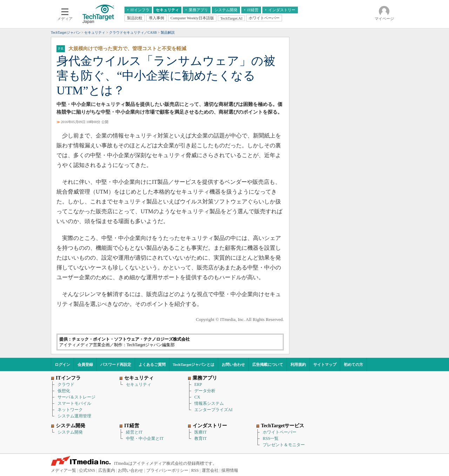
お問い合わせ (233, 364)
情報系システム (209, 403)
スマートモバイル (74, 403)
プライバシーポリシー (167, 470)
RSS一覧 (271, 438)
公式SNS (87, 470)
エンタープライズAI (213, 410)
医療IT (200, 432)
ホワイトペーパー (280, 432)
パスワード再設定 (116, 364)
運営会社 (210, 470)
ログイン (62, 364)
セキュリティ (139, 384)
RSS (195, 470)
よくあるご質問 (152, 364)
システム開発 (70, 432)
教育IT (200, 438)
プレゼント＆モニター (284, 445)
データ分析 (205, 391)
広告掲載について (268, 364)
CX (197, 397)
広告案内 (107, 470)
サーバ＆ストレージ (76, 397)
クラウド (66, 384)
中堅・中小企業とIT (145, 438)
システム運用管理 (74, 416)
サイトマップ (325, 364)
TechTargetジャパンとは (194, 364)
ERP (198, 384)
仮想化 (64, 391)
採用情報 (230, 470)
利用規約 (298, 364)
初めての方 (353, 364)
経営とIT (134, 432)
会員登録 (85, 364)
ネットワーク (70, 410)
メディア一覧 (63, 470)
